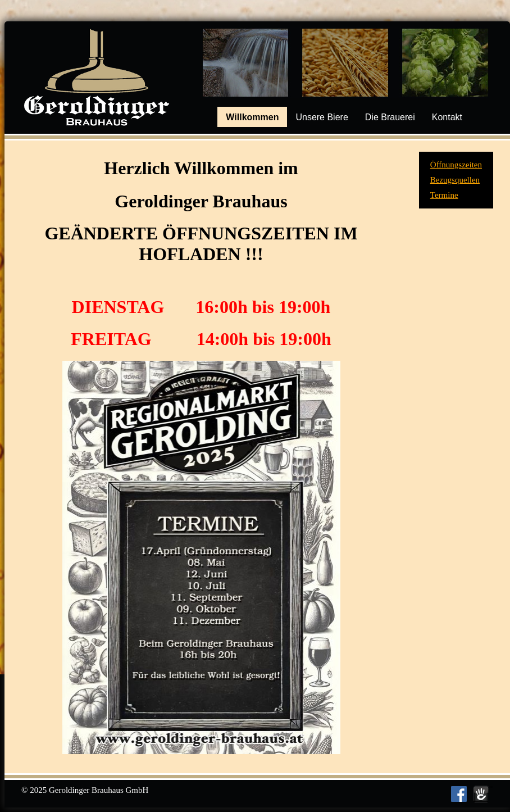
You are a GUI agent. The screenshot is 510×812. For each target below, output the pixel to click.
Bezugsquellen (455, 180)
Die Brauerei (390, 117)
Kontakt (447, 117)
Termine (444, 195)
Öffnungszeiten (456, 165)
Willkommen (252, 117)
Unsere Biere (322, 117)
